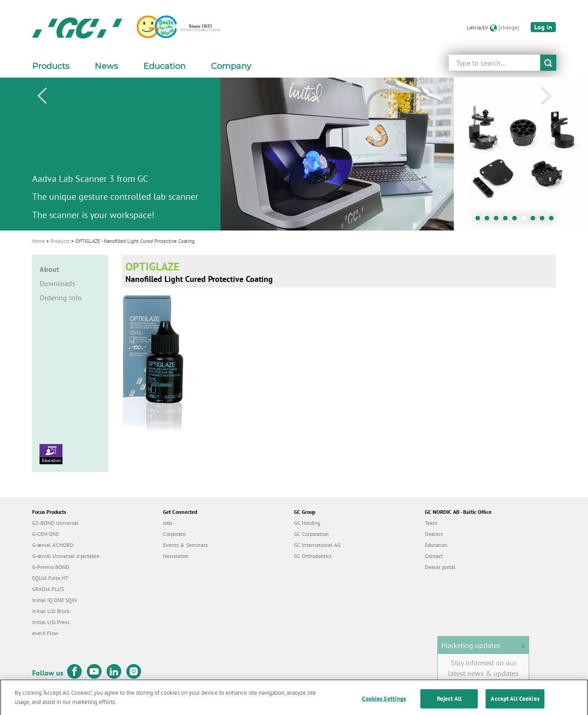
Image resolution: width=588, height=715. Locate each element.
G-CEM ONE (45, 534)
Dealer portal (440, 567)
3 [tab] (498, 220)
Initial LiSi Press (51, 622)
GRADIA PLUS (48, 589)
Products (60, 241)
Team (431, 523)
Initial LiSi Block (51, 611)
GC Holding (307, 523)
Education (51, 454)
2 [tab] (489, 220)
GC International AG (317, 545)
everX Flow (45, 633)
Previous (42, 96)
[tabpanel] (294, 154)
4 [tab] (508, 220)
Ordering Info (61, 298)
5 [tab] (517, 220)
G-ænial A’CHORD (53, 545)
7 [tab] (535, 220)
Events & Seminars (185, 545)
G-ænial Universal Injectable (66, 556)
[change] (509, 27)
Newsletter (176, 556)
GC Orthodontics (313, 556)
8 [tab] (544, 220)
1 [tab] (480, 220)
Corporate (174, 534)
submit (548, 63)
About (49, 269)
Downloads (57, 283)
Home (39, 241)
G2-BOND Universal (55, 523)
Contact (434, 556)
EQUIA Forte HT (50, 578)
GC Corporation (311, 534)
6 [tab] (526, 220)
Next (546, 96)
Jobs (168, 523)
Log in (543, 27)
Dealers (434, 534)
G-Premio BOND (51, 567)
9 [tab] (554, 220)
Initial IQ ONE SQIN (54, 600)
